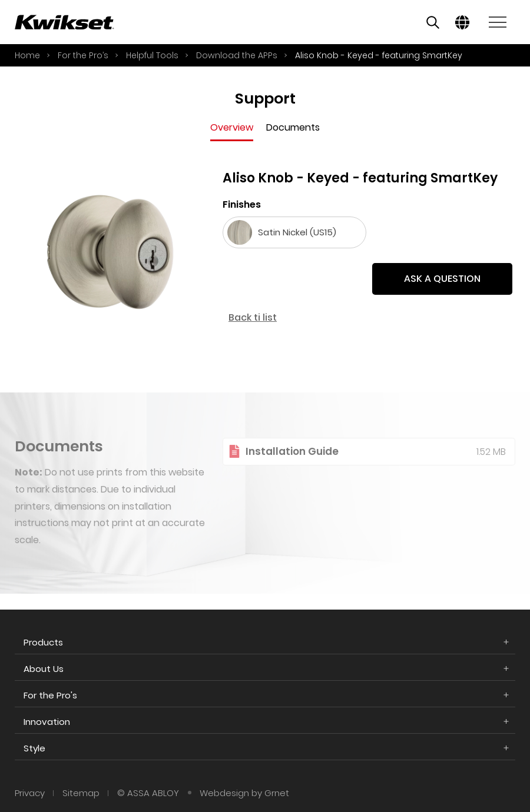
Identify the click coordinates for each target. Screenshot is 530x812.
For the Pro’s (83, 55)
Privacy (30, 793)
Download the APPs (237, 55)
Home (27, 55)
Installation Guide (292, 463)
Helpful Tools (152, 55)
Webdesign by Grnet (244, 793)
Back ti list (253, 317)
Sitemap (81, 793)
